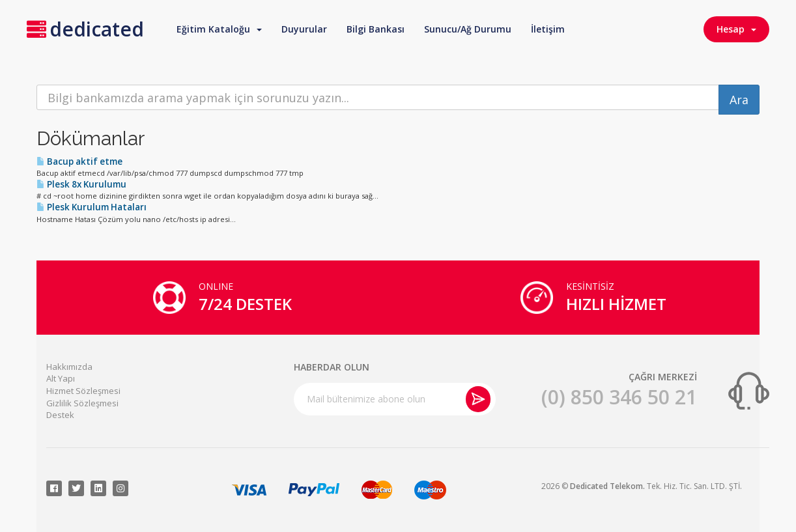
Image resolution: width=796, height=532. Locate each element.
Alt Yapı (61, 378)
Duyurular (304, 29)
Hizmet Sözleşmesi (83, 391)
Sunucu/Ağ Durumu (468, 29)
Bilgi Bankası (376, 29)
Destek (60, 415)
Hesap (736, 29)
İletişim (548, 29)
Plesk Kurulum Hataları (92, 207)
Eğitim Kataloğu (219, 29)
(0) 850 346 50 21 (619, 397)
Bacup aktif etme (79, 161)
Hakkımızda (69, 367)
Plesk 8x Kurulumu (81, 184)
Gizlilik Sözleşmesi (82, 403)
